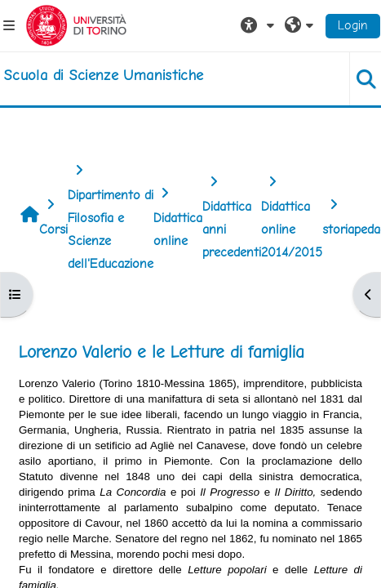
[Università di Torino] (76, 24)
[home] (103, 75)
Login (353, 25)
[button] (259, 25)
